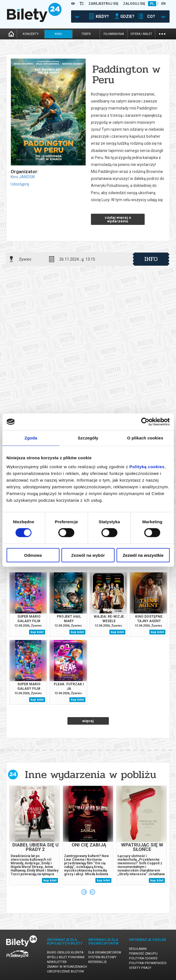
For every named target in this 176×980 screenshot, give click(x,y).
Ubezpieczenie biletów (65, 971)
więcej (88, 721)
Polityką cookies (147, 466)
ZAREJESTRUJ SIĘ (103, 4)
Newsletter (57, 962)
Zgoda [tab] (31, 438)
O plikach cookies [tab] (145, 438)
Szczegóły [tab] (88, 438)
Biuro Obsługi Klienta (65, 952)
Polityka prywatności (148, 963)
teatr (86, 34)
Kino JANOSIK (23, 177)
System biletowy (102, 957)
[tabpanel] (35, 835)
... (162, 33)
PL (152, 4)
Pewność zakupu (143, 954)
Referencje (97, 962)
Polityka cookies (143, 958)
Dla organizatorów (105, 952)
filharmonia (114, 34)
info (151, 259)
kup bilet (37, 632)
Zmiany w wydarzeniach (67, 967)
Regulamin (138, 949)
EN (163, 4)
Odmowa (33, 555)
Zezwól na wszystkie (143, 555)
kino (58, 34)
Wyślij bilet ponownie (66, 957)
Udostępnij (20, 184)
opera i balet (141, 34)
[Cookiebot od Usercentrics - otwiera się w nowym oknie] (145, 422)
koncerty (31, 34)
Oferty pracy (140, 968)
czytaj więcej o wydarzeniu (118, 219)
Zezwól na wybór (88, 555)
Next (92, 892)
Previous (84, 892)
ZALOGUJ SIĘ (134, 4)
